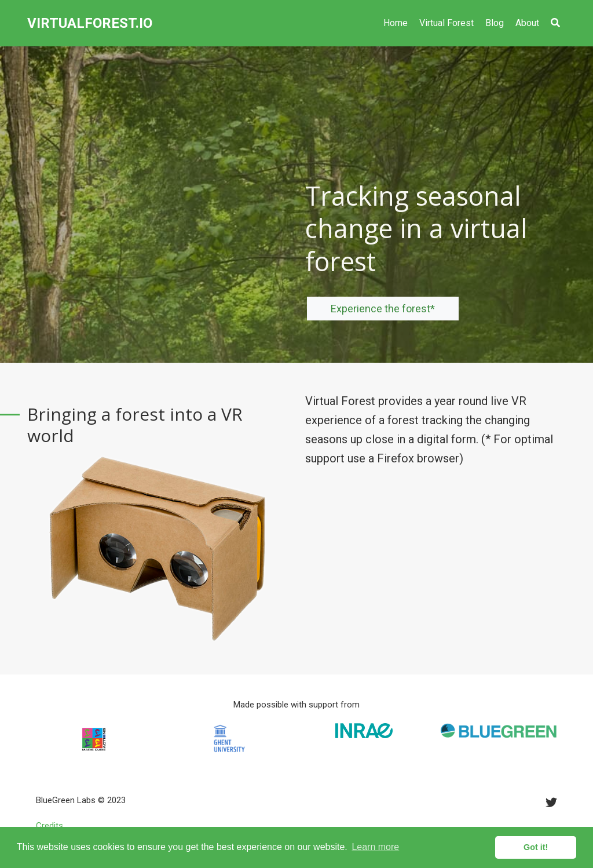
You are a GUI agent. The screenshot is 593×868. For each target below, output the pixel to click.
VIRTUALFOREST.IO (90, 23)
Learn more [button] (375, 847)
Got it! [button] (536, 847)
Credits (50, 826)
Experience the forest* (383, 309)
